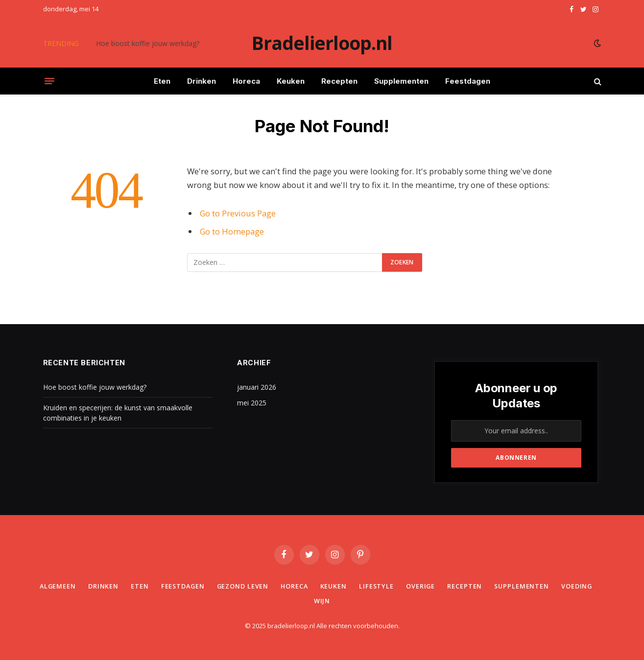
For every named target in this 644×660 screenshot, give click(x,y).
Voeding (308, 601)
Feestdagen (468, 81)
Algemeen (76, 586)
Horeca (246, 81)
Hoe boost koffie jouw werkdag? (148, 44)
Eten (162, 81)
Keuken (291, 81)
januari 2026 (257, 387)
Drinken (202, 81)
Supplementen (401, 81)
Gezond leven (263, 586)
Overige (444, 586)
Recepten (339, 81)
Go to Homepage (232, 231)
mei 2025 (252, 403)
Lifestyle (400, 586)
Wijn (344, 601)
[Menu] (49, 81)
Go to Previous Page (238, 213)
